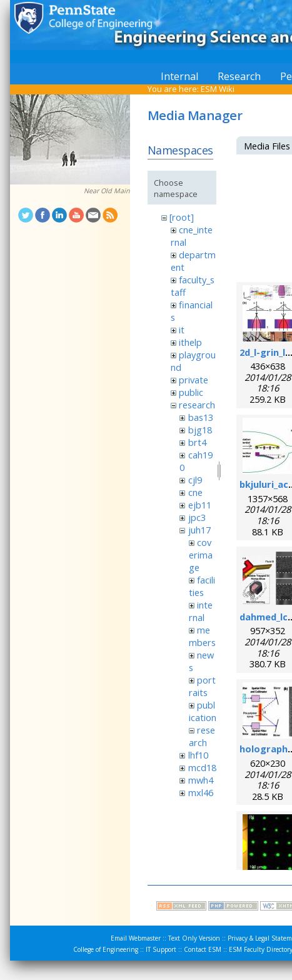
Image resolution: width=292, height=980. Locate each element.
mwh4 (201, 780)
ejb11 (200, 505)
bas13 (201, 417)
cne (195, 492)
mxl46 (201, 792)
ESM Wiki (218, 89)
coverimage (201, 555)
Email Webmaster (136, 938)
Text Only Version (194, 938)
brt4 (197, 442)
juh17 (199, 530)
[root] (182, 217)
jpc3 (197, 517)
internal (201, 611)
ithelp (190, 342)
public (191, 392)
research (197, 405)
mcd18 (202, 767)
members (202, 636)
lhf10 (198, 755)
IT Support (161, 949)
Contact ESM (203, 949)
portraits (202, 686)
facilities (202, 586)
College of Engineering (106, 949)
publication (203, 711)
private (194, 380)
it (182, 330)
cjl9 (195, 480)
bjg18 (200, 430)
